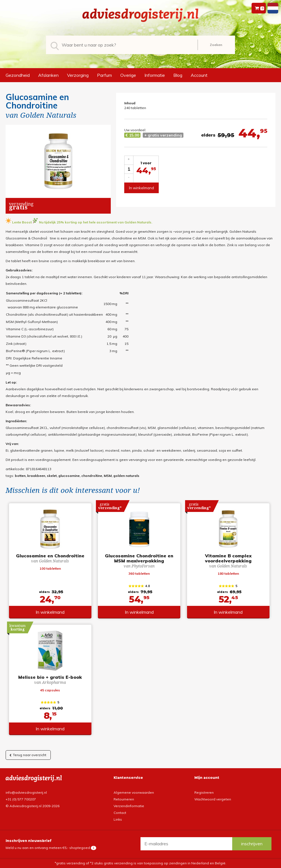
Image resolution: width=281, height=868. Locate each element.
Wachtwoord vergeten (213, 799)
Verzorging (78, 75)
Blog (178, 75)
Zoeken (216, 45)
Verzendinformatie (129, 806)
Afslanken (48, 75)
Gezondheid (18, 75)
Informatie (155, 75)
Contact (120, 813)
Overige (128, 75)
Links (118, 819)
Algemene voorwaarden (134, 792)
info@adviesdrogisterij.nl (26, 792)
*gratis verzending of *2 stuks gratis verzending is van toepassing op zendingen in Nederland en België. (140, 863)
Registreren (204, 792)
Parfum (104, 75)
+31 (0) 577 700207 (21, 799)
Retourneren (124, 799)
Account (199, 75)
